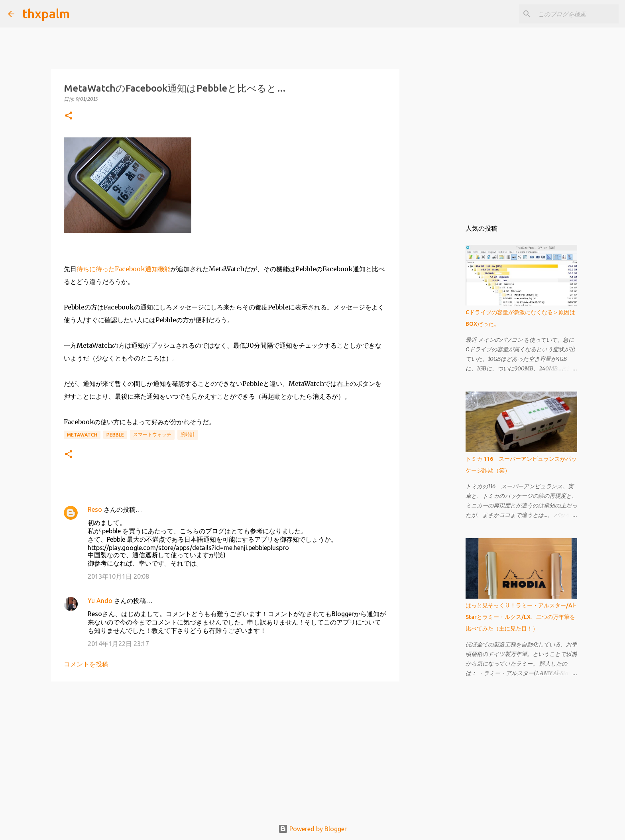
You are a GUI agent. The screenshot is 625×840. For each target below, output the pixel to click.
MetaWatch (82, 435)
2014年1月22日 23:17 (118, 644)
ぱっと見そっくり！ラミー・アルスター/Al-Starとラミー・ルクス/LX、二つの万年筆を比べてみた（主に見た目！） (521, 617)
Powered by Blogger (312, 829)
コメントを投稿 (86, 664)
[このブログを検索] (577, 14)
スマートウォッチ (152, 434)
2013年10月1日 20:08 (118, 576)
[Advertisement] (225, 749)
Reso (95, 509)
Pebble (115, 435)
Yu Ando (100, 601)
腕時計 (188, 434)
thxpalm (46, 14)
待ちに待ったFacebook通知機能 (124, 269)
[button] (69, 116)
